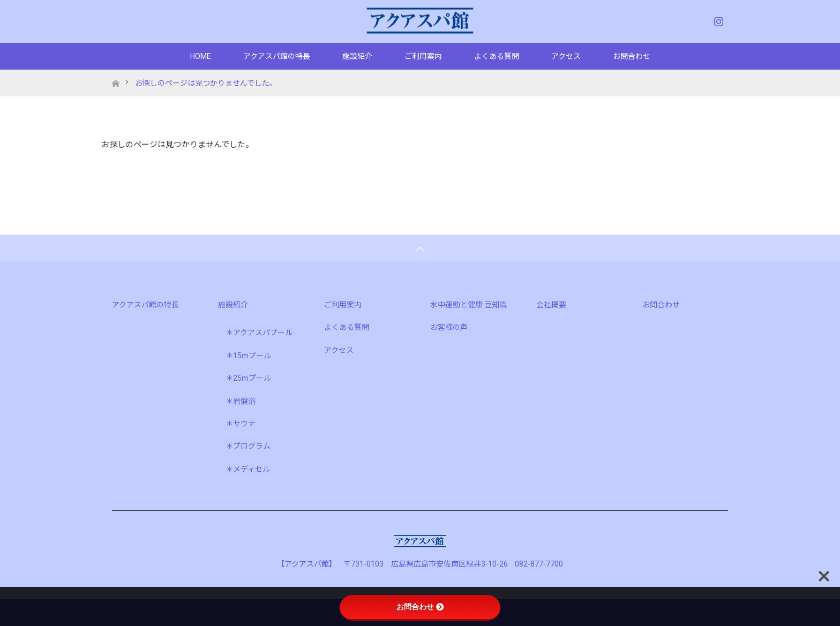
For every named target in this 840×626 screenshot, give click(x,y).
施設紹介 (357, 56)
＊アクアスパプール (259, 333)
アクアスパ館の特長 (277, 56)
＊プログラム (248, 446)
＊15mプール (248, 356)
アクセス (566, 56)
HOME (201, 56)
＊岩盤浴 (241, 401)
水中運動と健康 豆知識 (468, 305)
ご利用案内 (423, 56)
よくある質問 (497, 56)
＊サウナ (241, 424)
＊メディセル (248, 469)
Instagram (717, 19)
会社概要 (551, 305)
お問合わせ (632, 56)
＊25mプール (248, 378)
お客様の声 (449, 327)
